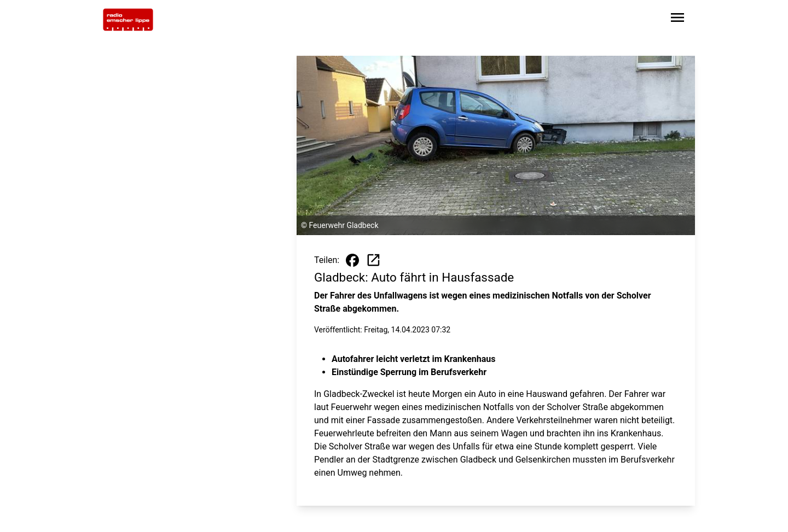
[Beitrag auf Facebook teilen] (352, 260)
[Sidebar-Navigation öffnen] (677, 19)
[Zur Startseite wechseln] (128, 20)
